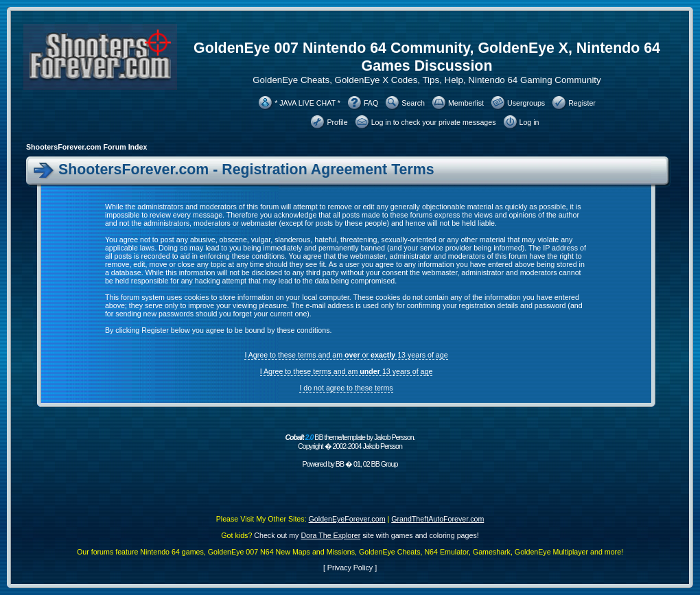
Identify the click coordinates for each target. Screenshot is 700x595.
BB (340, 464)
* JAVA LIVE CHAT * (307, 103)
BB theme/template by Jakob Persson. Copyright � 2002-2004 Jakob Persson (350, 442)
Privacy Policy (350, 568)
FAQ (371, 103)
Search (413, 103)
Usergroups (526, 103)
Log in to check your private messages (434, 122)
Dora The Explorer (330, 535)
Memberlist (466, 103)
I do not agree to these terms (346, 388)
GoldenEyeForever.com (347, 519)
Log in (529, 122)
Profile (337, 122)
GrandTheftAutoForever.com (437, 519)
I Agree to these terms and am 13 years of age (347, 371)
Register (582, 103)
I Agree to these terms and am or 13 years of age (346, 355)
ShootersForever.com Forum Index (86, 147)
